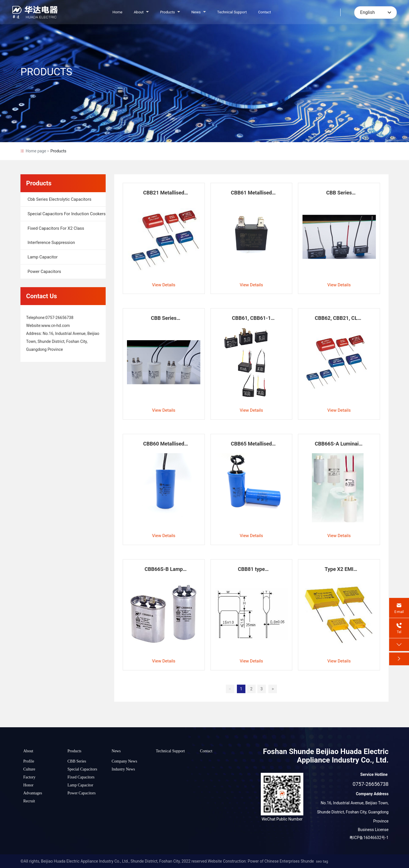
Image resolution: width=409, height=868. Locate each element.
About (141, 12)
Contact (265, 12)
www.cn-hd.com (56, 326)
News (199, 12)
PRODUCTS (46, 72)
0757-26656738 (59, 318)
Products (170, 12)
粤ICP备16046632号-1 (369, 838)
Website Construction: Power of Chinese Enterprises (254, 861)
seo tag (322, 861)
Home (117, 12)
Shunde (307, 861)
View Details (164, 285)
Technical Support (232, 12)
